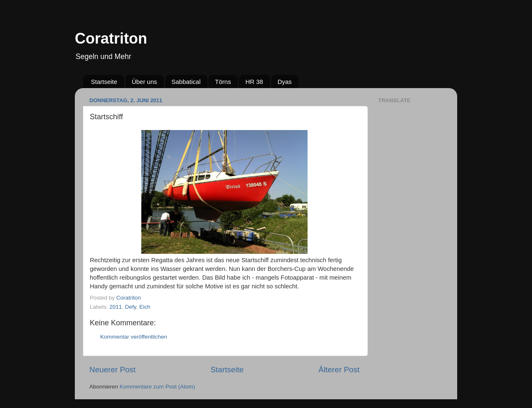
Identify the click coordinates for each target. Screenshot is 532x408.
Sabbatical (186, 82)
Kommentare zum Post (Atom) (158, 387)
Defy (131, 307)
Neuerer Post (112, 370)
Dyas (285, 82)
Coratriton (111, 38)
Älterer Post (339, 370)
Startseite (104, 82)
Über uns (144, 82)
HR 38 (254, 82)
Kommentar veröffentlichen (134, 337)
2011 (116, 307)
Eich (145, 307)
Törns (223, 82)
